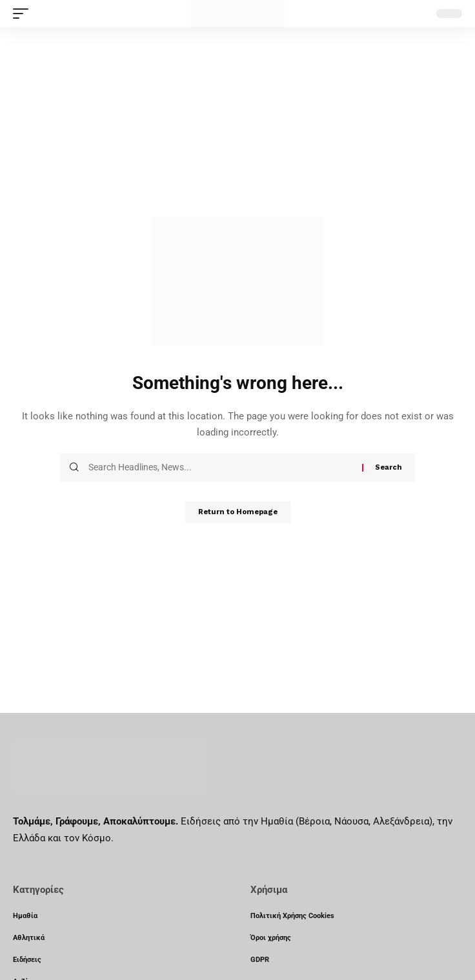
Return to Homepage (238, 512)
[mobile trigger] (24, 14)
